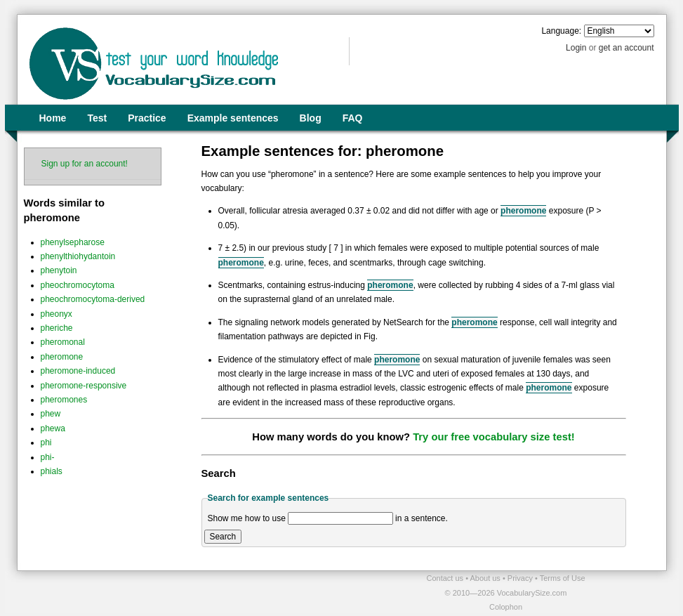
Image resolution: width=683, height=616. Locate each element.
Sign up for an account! (85, 164)
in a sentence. (422, 518)
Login (576, 48)
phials (52, 471)
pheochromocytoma (78, 285)
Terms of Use (563, 578)
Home (53, 118)
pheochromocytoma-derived (93, 299)
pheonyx (57, 314)
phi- (48, 457)
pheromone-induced (78, 371)
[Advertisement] (181, 592)
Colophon (506, 607)
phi (46, 443)
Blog (311, 118)
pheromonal (63, 342)
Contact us (446, 578)
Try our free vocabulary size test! (494, 437)
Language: (561, 31)
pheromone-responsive (84, 386)
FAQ (353, 118)
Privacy (521, 578)
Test (97, 118)
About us (486, 578)
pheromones (64, 400)
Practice (147, 118)
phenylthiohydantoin (78, 256)
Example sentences (233, 118)
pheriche (57, 328)
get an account (626, 48)
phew (51, 414)
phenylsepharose (73, 242)
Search (223, 537)
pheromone (62, 357)
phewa (53, 428)
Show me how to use (247, 518)
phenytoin (59, 270)
